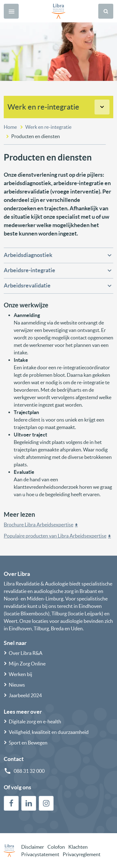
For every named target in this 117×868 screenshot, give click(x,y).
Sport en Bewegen (28, 743)
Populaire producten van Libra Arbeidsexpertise (55, 536)
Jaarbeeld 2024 (25, 695)
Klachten (78, 847)
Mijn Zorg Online (27, 664)
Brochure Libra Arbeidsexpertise (39, 525)
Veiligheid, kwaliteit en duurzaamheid (49, 732)
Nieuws (17, 685)
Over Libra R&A (26, 653)
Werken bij (20, 674)
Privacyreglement (82, 854)
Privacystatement (40, 854)
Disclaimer (33, 847)
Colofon (56, 847)
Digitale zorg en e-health (35, 721)
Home (10, 127)
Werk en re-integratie (43, 107)
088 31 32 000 (29, 771)
